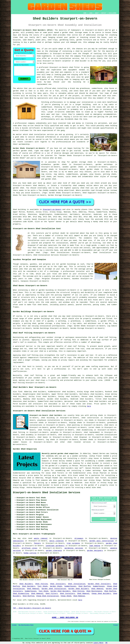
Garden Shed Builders (79, 589)
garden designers (95, 551)
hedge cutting (30, 553)
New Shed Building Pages (26, 625)
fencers (37, 543)
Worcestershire (20, 444)
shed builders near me (71, 468)
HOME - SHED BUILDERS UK (65, 617)
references (58, 139)
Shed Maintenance (94, 591)
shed (71, 67)
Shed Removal (33, 589)
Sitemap (14, 625)
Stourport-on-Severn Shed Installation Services (47, 493)
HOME (85, 13)
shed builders (65, 219)
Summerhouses (70, 586)
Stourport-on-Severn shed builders (46, 415)
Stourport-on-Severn (52, 210)
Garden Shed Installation (54, 589)
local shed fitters (55, 473)
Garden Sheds (56, 586)
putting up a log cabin (55, 475)
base (82, 91)
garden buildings (42, 319)
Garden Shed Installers (99, 584)
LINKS (91, 13)
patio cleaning (57, 541)
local (39, 61)
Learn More (98, 643)
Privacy (116, 625)
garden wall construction (102, 541)
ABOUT (97, 13)
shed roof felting (30, 355)
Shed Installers (58, 584)
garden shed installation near (73, 480)
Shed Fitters (52, 594)
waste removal (41, 538)
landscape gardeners (55, 546)
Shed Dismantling (21, 594)
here (89, 406)
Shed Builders (26, 584)
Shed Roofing (84, 586)
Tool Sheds (43, 586)
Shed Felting (41, 584)
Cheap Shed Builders (101, 594)
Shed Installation (77, 584)
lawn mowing (95, 546)
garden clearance (54, 551)
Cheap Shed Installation (47, 596)
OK (106, 643)
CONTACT (104, 13)
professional (21, 123)
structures (60, 112)
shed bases (43, 305)
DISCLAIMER (112, 13)
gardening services (74, 548)
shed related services (79, 442)
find (20, 392)
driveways (79, 538)
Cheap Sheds (66, 596)
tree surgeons (73, 543)
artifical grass (29, 548)
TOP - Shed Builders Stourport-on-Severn (32, 608)
